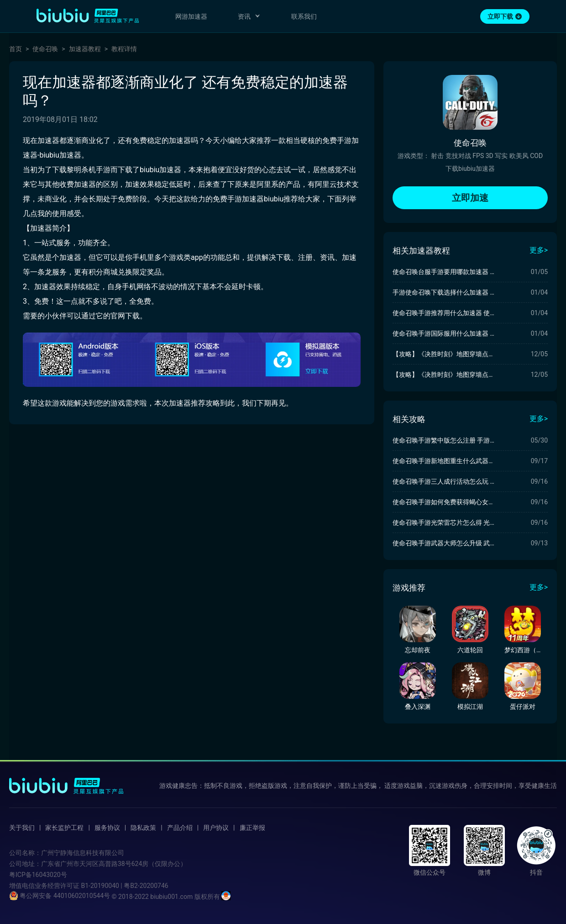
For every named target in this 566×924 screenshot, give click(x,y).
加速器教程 (85, 49)
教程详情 (124, 49)
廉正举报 (252, 828)
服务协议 (107, 828)
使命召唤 (45, 49)
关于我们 (22, 828)
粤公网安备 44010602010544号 (60, 896)
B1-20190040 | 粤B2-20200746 (124, 886)
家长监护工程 (64, 828)
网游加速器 (191, 16)
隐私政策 (143, 828)
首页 (16, 49)
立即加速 (470, 198)
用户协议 (216, 828)
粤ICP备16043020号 (38, 875)
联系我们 (304, 16)
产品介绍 (180, 828)
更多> (539, 250)
